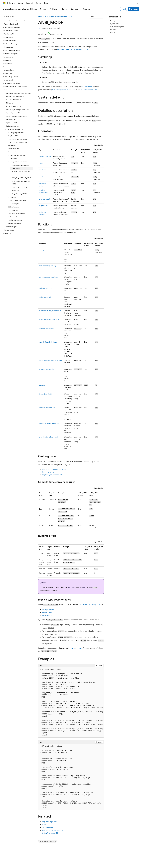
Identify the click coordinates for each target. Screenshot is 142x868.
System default (115, 24)
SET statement (87, 87)
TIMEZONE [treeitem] (15, 190)
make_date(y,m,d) (45, 297)
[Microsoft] (4, 3)
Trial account (134, 9)
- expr (41, 163)
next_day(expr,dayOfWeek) (48, 342)
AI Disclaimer (97, 858)
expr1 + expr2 (44, 177)
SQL (71, 17)
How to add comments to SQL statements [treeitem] (18, 144)
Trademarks (49, 861)
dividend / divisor (45, 156)
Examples (113, 30)
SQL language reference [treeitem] (16, 133)
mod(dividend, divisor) (47, 328)
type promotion (48, 609)
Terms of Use (38, 861)
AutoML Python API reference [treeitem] (16, 116)
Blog (120, 858)
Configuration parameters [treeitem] (20, 165)
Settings (113, 21)
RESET (45, 824)
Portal (124, 9)
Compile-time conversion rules (54, 469)
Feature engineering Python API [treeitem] (17, 110)
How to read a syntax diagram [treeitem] (18, 139)
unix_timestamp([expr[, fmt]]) (49, 437)
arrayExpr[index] (45, 199)
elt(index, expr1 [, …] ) (46, 288)
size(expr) (42, 385)
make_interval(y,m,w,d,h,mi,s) (49, 319)
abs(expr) (42, 250)
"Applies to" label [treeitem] (14, 136)
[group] (71, 346)
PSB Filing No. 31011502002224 (38, 858)
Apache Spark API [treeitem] (12, 123)
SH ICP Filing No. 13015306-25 (13, 858)
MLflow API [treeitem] (10, 103)
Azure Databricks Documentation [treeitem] (16, 21)
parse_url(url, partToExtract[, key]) (50, 360)
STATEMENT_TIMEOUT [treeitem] (19, 187)
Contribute (130, 858)
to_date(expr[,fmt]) (45, 394)
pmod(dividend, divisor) (47, 369)
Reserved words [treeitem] (13, 149)
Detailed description (117, 27)
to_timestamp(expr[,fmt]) (47, 407)
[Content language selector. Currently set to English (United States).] (13, 853)
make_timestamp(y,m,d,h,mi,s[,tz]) (51, 311)
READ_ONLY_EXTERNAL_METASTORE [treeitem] (22, 183)
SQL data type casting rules (90, 604)
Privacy (56, 858)
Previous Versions (110, 858)
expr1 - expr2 (44, 170)
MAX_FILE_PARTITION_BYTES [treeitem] (21, 178)
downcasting (47, 612)
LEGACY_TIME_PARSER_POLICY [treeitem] (22, 173)
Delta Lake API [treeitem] (11, 119)
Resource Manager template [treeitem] (16, 96)
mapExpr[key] (44, 206)
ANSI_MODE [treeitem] (16, 168)
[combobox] (18, 16)
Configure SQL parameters (53, 830)
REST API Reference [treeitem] (13, 100)
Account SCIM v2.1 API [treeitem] (14, 106)
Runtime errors (48, 472)
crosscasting (47, 615)
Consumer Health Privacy (20, 861)
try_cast (71, 587)
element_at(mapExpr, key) (48, 266)
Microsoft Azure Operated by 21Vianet (76, 858)
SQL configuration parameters (64, 89)
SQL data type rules (50, 822)
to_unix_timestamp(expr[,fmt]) (49, 423)
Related (113, 32)
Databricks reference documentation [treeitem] (19, 93)
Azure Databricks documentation (56, 17)
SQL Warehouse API (88, 89)
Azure (40, 17)
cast (84, 587)
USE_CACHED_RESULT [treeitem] (19, 194)
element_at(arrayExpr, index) (49, 277)
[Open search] (137, 3)
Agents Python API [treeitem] (13, 113)
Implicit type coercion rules (53, 475)
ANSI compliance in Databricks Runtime (73, 49)
